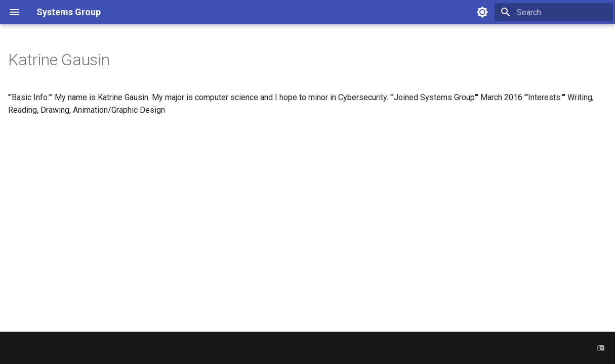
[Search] (554, 12)
